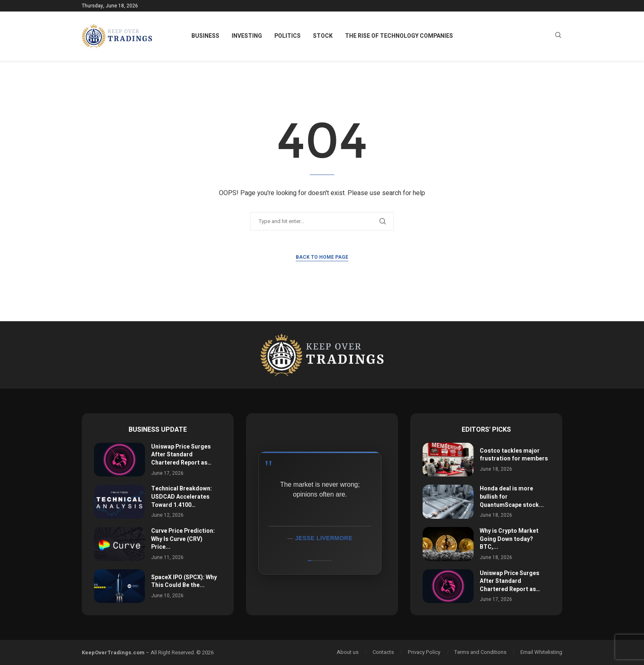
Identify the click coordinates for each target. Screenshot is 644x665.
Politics (287, 36)
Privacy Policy (424, 652)
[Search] (558, 36)
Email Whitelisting (541, 652)
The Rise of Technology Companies (399, 36)
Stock (323, 36)
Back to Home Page (322, 257)
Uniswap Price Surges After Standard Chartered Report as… (181, 455)
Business (205, 36)
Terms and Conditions (480, 652)
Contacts (383, 652)
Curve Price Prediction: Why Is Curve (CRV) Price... (183, 539)
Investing (247, 36)
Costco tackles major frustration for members (514, 455)
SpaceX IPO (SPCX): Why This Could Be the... (184, 581)
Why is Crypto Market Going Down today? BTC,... (509, 539)
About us (348, 652)
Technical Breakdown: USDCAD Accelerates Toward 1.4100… (182, 497)
